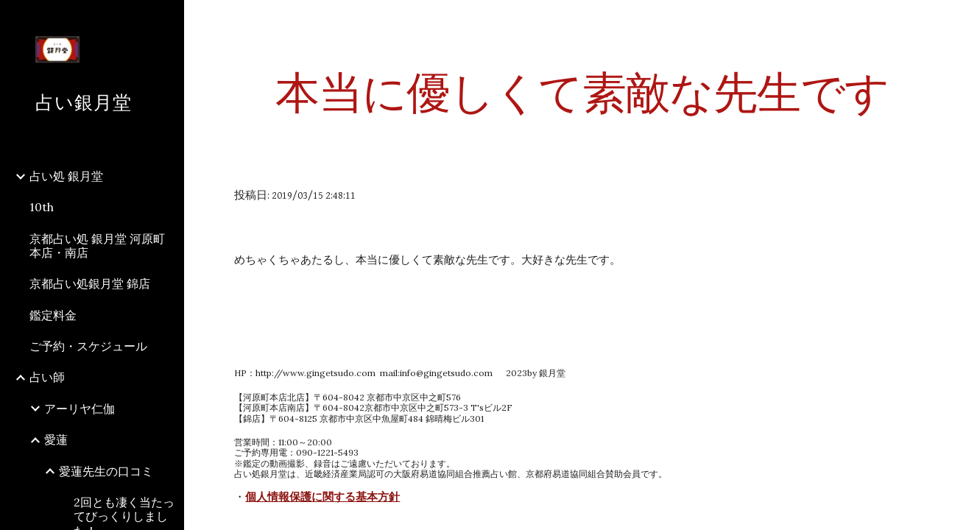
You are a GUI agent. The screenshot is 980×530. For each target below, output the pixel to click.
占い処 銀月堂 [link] (66, 176)
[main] (582, 92)
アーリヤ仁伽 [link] (80, 409)
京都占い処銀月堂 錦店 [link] (90, 283)
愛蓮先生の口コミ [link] (106, 471)
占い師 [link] (47, 377)
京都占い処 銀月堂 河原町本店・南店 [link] (97, 245)
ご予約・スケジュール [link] (88, 346)
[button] (962, 21)
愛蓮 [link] (56, 439)
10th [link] (42, 207)
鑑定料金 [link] (53, 315)
